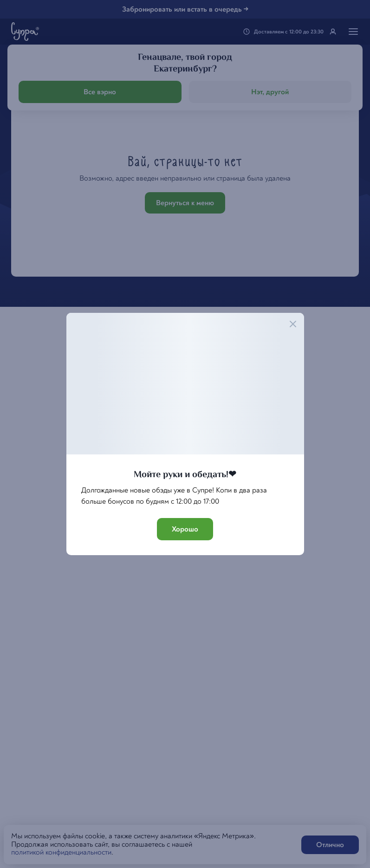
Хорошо (185, 529)
